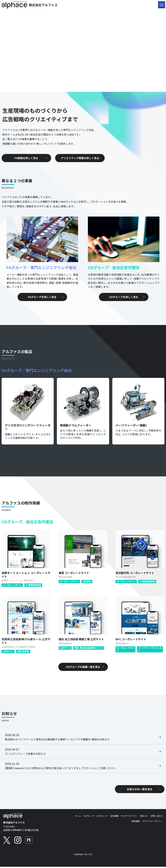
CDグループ (102, 817)
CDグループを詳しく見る (127, 297)
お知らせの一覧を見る (144, 790)
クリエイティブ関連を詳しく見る (81, 158)
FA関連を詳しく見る (31, 158)
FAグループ (89, 817)
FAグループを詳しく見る (46, 297)
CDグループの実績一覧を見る (85, 667)
